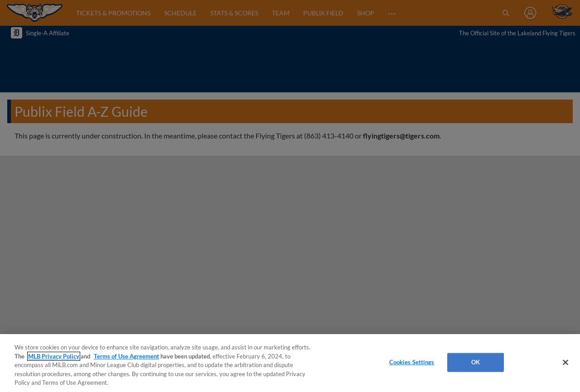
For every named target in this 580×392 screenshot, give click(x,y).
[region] (290, 363)
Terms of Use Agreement (126, 356)
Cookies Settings (412, 362)
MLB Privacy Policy (54, 356)
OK (476, 362)
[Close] (565, 363)
